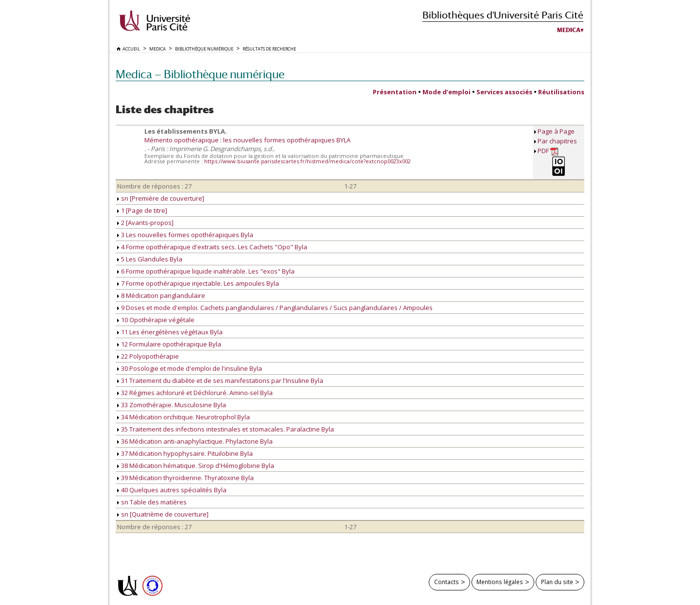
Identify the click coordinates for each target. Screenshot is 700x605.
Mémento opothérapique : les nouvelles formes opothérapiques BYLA (247, 140)
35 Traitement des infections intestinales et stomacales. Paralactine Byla (226, 429)
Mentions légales (500, 582)
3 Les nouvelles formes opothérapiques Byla (185, 235)
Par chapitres (557, 141)
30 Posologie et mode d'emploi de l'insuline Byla (190, 368)
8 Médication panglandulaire (161, 295)
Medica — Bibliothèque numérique (200, 74)
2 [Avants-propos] (145, 223)
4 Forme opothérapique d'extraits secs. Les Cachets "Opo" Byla (212, 247)
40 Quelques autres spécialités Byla (172, 490)
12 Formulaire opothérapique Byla (169, 344)
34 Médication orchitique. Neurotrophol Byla (184, 417)
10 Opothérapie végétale (156, 320)
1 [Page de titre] (142, 210)
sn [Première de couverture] (161, 198)
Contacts (446, 582)
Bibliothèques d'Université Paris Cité (503, 15)
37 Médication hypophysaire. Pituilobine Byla (185, 453)
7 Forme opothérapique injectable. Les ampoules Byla (198, 283)
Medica (569, 30)
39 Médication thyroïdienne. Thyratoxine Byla (185, 478)
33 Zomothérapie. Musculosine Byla (172, 405)
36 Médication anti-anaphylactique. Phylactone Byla (195, 441)
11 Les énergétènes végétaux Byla (170, 332)
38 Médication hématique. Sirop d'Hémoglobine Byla (196, 466)
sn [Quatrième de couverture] (163, 514)
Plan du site (557, 582)
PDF (548, 151)
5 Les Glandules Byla (150, 259)
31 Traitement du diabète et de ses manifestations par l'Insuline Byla (220, 380)
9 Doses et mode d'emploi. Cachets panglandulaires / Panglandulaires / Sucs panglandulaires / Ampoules (275, 308)
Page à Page (556, 131)
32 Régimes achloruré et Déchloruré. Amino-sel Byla (195, 393)
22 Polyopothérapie (148, 356)
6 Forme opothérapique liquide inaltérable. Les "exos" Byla (206, 271)
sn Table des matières (152, 502)
